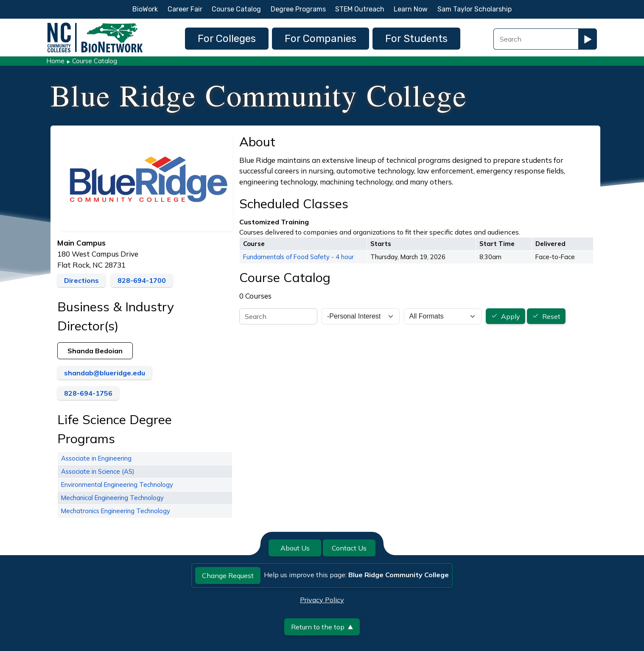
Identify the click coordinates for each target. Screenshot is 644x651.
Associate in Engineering (96, 458)
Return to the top (322, 627)
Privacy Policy (322, 600)
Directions (81, 280)
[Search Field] (536, 39)
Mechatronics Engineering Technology (116, 511)
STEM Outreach (360, 9)
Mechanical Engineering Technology (112, 498)
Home (55, 61)
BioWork (145, 9)
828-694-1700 (142, 280)
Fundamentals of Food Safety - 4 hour (298, 257)
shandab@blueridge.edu (105, 373)
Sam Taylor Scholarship (475, 9)
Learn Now (411, 9)
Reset (551, 316)
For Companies (321, 39)
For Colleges (227, 39)
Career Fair (185, 9)
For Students (416, 39)
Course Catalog (236, 9)
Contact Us (349, 548)
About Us (295, 548)
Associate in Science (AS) (98, 471)
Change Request (228, 576)
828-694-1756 (88, 393)
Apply (511, 316)
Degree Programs (298, 9)
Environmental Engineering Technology (117, 485)
